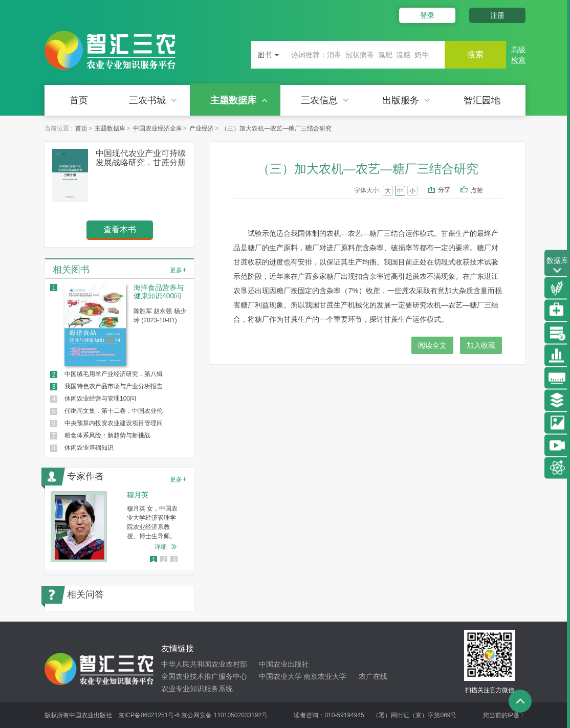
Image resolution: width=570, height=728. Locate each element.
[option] (119, 527)
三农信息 (325, 100)
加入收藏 (481, 345)
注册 (497, 15)
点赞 (484, 191)
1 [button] (154, 560)
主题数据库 (239, 100)
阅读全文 (432, 345)
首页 (79, 100)
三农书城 (153, 100)
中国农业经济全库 (158, 128)
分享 (444, 190)
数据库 (557, 266)
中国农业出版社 (284, 664)
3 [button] (174, 560)
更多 (178, 270)
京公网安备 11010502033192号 (224, 715)
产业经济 (202, 128)
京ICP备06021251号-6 (149, 715)
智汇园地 (482, 100)
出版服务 (406, 100)
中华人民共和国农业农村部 (204, 664)
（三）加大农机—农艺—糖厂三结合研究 (276, 128)
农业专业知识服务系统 (197, 689)
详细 (161, 547)
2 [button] (164, 560)
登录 (427, 15)
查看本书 (120, 229)
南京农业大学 (325, 676)
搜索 (475, 54)
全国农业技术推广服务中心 (204, 676)
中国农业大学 (280, 676)
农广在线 (373, 676)
